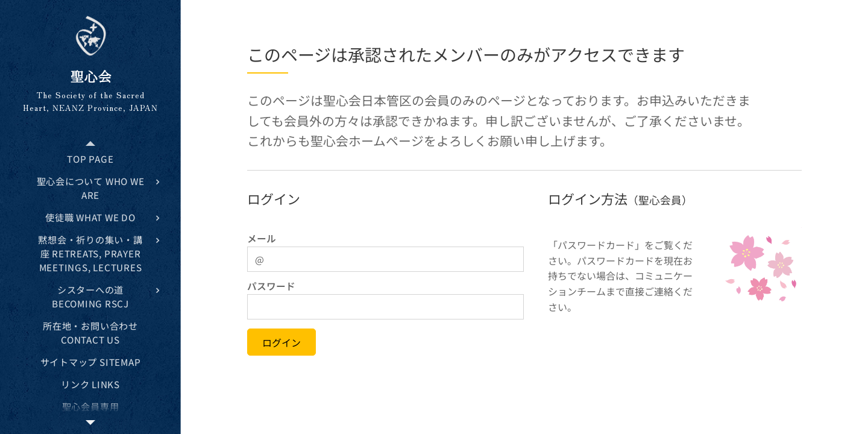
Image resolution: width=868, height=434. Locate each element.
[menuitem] (90, 159)
